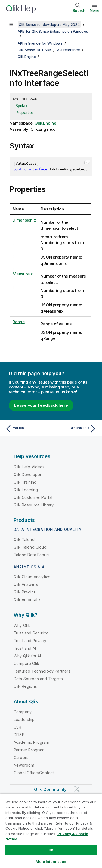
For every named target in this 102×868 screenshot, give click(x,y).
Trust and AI (25, 648)
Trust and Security (31, 633)
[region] (51, 831)
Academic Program (32, 742)
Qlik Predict (24, 592)
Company (23, 712)
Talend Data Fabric (31, 555)
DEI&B (19, 735)
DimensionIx (24, 220)
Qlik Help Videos (29, 467)
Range (19, 322)
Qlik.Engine (27, 57)
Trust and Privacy (30, 641)
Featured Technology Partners (42, 671)
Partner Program (29, 750)
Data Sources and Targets (38, 679)
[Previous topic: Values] (27, 429)
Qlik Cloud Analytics (32, 577)
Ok (51, 850)
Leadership (24, 719)
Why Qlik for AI (27, 656)
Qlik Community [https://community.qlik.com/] (50, 789)
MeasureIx (23, 274)
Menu (95, 10)
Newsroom (24, 765)
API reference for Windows (40, 43)
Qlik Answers (26, 584)
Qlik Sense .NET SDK (35, 50)
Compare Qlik (26, 663)
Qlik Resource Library (34, 505)
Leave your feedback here (41, 405)
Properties (25, 112)
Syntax (21, 106)
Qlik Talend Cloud (30, 547)
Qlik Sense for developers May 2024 (49, 24)
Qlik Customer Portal (33, 497)
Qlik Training (25, 482)
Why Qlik (22, 625)
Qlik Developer (27, 475)
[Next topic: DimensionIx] (75, 429)
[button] (87, 162)
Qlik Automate (27, 600)
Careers (21, 757)
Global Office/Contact (34, 773)
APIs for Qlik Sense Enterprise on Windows (53, 31)
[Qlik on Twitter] (77, 789)
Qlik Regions (25, 686)
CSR (17, 727)
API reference (69, 50)
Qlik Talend (24, 539)
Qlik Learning (26, 490)
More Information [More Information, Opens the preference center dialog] (51, 861)
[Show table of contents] (11, 24)
